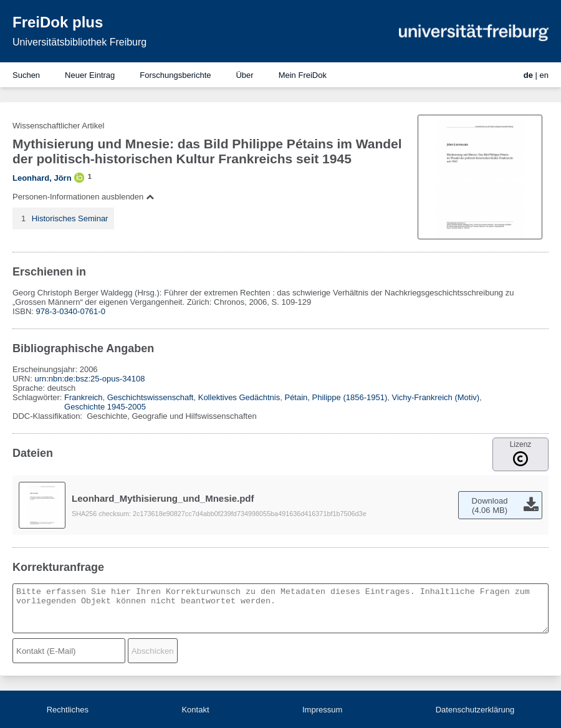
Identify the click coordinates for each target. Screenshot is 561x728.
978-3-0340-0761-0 (71, 311)
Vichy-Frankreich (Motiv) (435, 397)
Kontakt (195, 710)
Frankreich (83, 397)
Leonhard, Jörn (42, 178)
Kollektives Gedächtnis (239, 397)
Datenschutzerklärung (475, 710)
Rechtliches (68, 710)
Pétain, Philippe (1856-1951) (336, 397)
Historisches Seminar (70, 218)
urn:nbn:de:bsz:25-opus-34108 (89, 379)
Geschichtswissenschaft (151, 397)
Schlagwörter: (38, 397)
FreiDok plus (58, 22)
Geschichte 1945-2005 (105, 407)
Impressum (322, 710)
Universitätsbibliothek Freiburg (79, 42)
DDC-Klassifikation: (49, 416)
